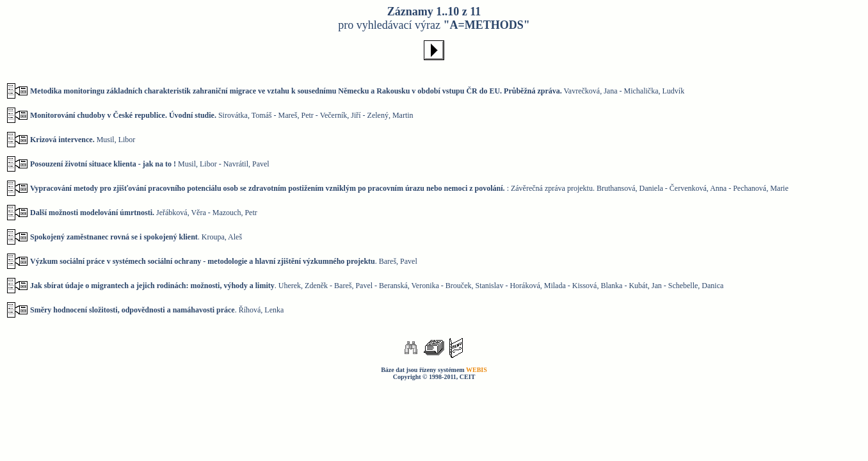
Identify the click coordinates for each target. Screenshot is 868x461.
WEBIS (477, 370)
